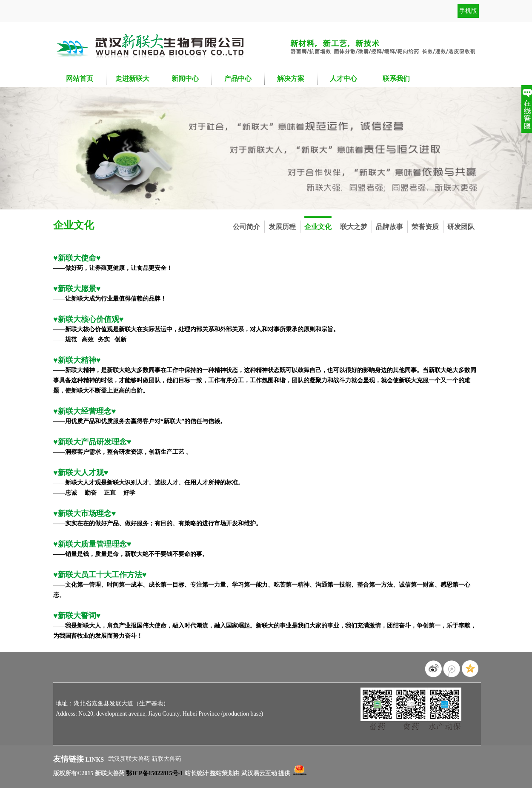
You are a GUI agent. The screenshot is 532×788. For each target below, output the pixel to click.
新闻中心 (185, 79)
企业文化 (318, 227)
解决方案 (291, 79)
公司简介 (246, 227)
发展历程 (282, 227)
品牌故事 (389, 227)
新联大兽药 (166, 759)
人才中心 (343, 79)
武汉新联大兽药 (130, 759)
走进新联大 (132, 79)
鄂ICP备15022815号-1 (154, 773)
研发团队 (461, 227)
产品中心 (238, 79)
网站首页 (80, 79)
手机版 (468, 11)
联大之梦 (354, 227)
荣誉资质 (425, 227)
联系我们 (396, 79)
